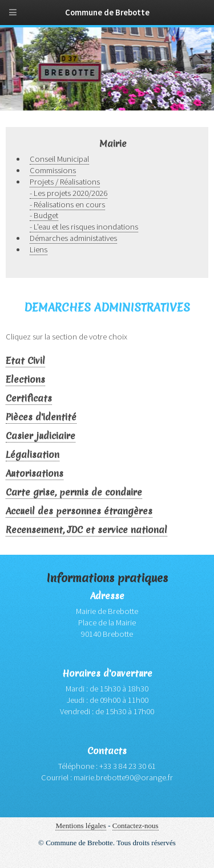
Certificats (29, 398)
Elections (25, 380)
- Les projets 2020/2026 (68, 193)
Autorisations (35, 474)
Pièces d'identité (41, 417)
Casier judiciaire (41, 436)
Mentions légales (80, 826)
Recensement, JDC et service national (86, 530)
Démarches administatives (73, 238)
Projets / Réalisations (65, 182)
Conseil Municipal (59, 159)
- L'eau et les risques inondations (84, 227)
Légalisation (33, 455)
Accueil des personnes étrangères (79, 511)
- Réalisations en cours (67, 204)
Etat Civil (25, 361)
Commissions (53, 170)
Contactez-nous (136, 826)
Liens (39, 249)
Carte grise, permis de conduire (74, 492)
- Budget (44, 215)
